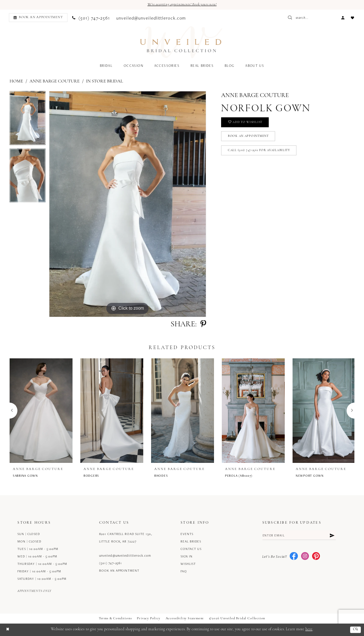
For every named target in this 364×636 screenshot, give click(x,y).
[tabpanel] (28, 120)
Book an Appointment (250, 137)
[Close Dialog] (8, 630)
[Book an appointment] (38, 18)
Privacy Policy (148, 619)
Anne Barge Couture (55, 81)
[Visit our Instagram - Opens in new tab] (305, 557)
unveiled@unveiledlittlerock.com (125, 556)
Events (187, 534)
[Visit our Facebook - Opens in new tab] (294, 557)
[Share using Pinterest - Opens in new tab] (203, 325)
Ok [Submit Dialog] (355, 630)
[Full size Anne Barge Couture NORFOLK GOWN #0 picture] (128, 204)
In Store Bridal (105, 81)
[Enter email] (299, 536)
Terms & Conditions (115, 619)
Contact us (191, 549)
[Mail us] (151, 18)
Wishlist (188, 564)
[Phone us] (91, 18)
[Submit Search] (309, 18)
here (309, 630)
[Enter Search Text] (321, 18)
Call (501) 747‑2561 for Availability (260, 152)
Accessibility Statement (185, 619)
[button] (343, 18)
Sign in (187, 557)
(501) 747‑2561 (111, 563)
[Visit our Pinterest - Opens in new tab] (316, 557)
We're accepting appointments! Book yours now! (182, 4)
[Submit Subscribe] (332, 536)
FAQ (184, 572)
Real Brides (191, 542)
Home (16, 81)
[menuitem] (37, 18)
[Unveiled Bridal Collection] (181, 42)
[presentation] (41, 411)
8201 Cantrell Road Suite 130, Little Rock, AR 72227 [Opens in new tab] (126, 538)
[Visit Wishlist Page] (353, 18)
